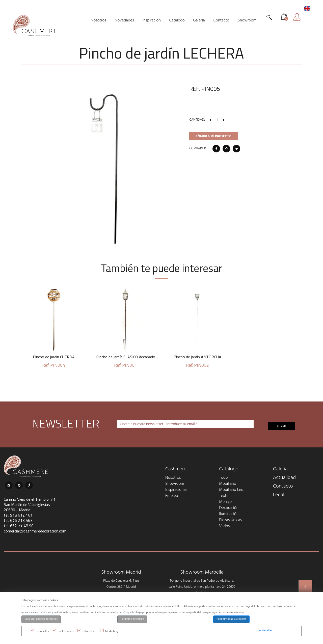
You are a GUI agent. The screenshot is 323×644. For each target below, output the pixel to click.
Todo (223, 478)
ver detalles (265, 631)
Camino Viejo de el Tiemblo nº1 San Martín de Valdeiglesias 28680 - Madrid (30, 504)
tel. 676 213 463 (18, 520)
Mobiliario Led (231, 490)
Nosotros (173, 478)
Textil (224, 496)
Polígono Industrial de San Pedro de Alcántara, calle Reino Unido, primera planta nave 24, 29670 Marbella (202, 587)
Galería (280, 469)
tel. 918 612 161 (18, 515)
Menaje (225, 502)
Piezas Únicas (230, 520)
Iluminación (229, 514)
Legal (279, 495)
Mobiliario (227, 484)
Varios (224, 526)
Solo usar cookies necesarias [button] (41, 619)
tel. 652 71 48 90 (19, 526)
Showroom (175, 484)
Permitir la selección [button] (132, 619)
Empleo (172, 496)
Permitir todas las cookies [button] (231, 619)
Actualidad (285, 478)
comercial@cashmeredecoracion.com (35, 531)
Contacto (283, 486)
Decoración (229, 508)
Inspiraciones (176, 490)
